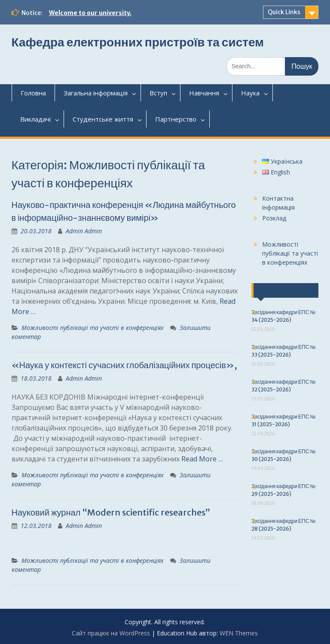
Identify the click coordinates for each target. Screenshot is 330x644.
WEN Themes (239, 633)
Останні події (280, 290)
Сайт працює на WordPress (111, 633)
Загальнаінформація (96, 93)
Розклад (274, 218)
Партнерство (176, 119)
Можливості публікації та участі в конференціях (93, 328)
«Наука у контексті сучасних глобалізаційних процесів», (124, 365)
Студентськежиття (103, 119)
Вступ (158, 93)
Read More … (202, 459)
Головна (33, 93)
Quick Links (284, 12)
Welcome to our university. (90, 13)
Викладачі (35, 119)
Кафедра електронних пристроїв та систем (138, 42)
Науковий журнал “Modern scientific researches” (111, 512)
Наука (250, 93)
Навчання (204, 93)
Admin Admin (84, 231)
